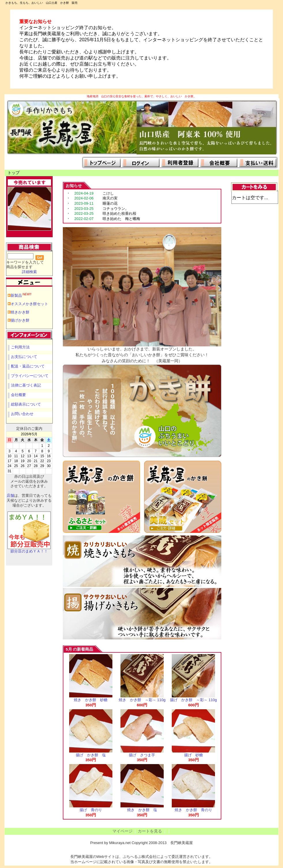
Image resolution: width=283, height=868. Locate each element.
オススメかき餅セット (29, 304)
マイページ (122, 831)
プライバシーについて (30, 376)
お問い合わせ (22, 414)
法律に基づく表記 (26, 385)
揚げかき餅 (20, 320)
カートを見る (150, 831)
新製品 (21, 295)
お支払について (24, 357)
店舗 (10, 495)
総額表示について (26, 404)
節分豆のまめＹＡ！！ (29, 549)
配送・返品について (28, 366)
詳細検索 (29, 272)
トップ (14, 173)
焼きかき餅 (20, 312)
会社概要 (18, 395)
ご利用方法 (20, 347)
